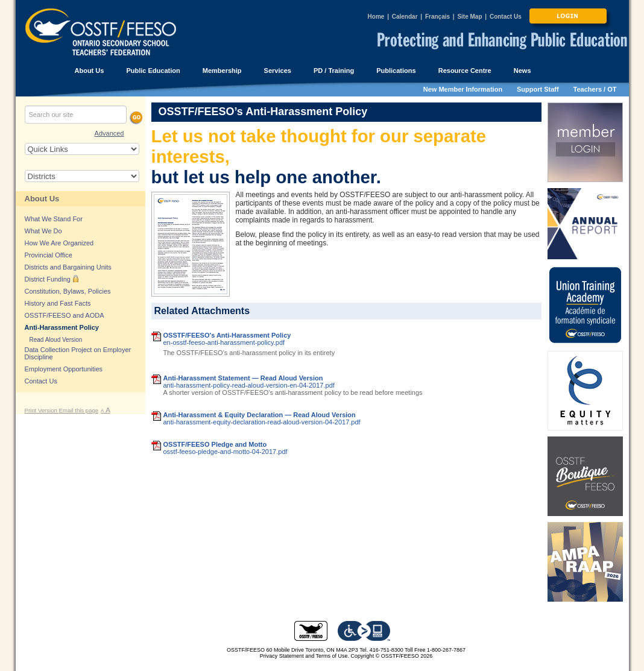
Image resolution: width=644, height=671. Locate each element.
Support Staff (538, 89)
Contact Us (506, 17)
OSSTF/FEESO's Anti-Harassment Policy (227, 335)
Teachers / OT (595, 89)
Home (376, 17)
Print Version (42, 410)
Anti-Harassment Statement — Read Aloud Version (243, 378)
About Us (42, 199)
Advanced (109, 133)
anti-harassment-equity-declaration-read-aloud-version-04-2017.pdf (262, 422)
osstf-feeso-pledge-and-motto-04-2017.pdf (226, 452)
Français (437, 17)
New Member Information (463, 89)
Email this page (79, 410)
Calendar (405, 17)
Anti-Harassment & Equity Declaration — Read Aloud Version (260, 415)
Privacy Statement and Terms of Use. (305, 656)
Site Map (469, 17)
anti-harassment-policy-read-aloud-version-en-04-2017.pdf (249, 385)
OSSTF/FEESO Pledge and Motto (215, 444)
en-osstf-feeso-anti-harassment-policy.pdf (224, 342)
